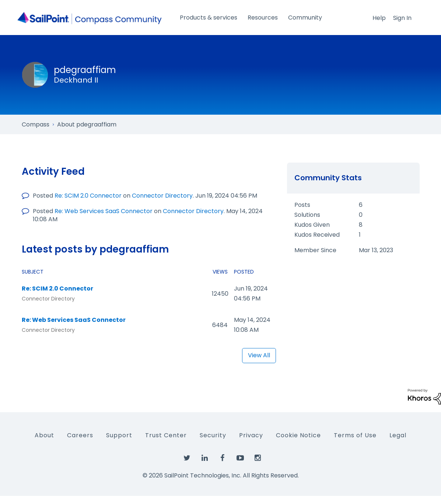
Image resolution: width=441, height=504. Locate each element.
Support (119, 435)
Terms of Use (355, 435)
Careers (80, 435)
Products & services (209, 18)
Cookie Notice (298, 435)
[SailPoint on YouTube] (240, 458)
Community (305, 18)
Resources (263, 18)
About (44, 435)
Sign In (402, 18)
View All (259, 355)
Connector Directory (162, 196)
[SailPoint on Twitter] (187, 458)
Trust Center (166, 435)
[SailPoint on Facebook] (223, 458)
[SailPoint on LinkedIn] (205, 458)
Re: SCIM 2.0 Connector (88, 196)
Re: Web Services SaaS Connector (104, 211)
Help (379, 18)
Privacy (251, 435)
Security (213, 435)
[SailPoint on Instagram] (258, 458)
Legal (398, 435)
